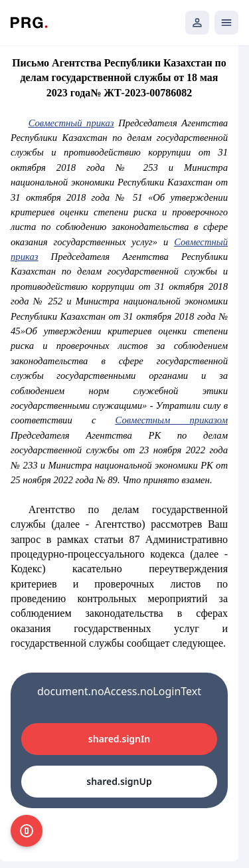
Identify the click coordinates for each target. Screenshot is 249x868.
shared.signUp (119, 781)
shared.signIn (119, 739)
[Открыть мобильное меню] (226, 23)
